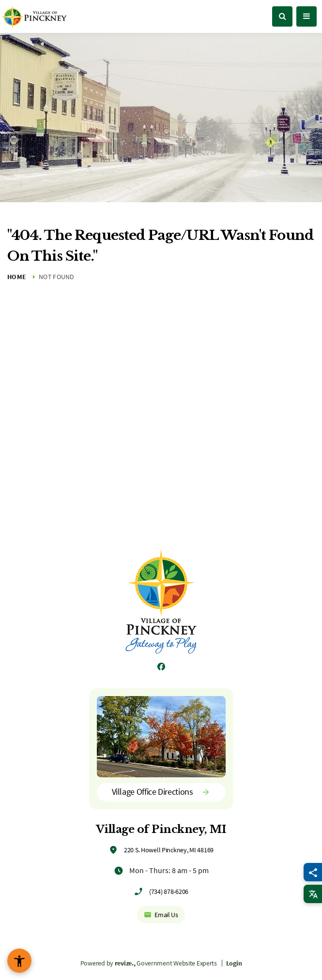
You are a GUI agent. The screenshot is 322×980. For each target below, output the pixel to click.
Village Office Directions (161, 792)
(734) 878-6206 (169, 891)
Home (17, 277)
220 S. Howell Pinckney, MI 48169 (169, 850)
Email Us (161, 915)
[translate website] (313, 894)
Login (234, 963)
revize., (125, 963)
